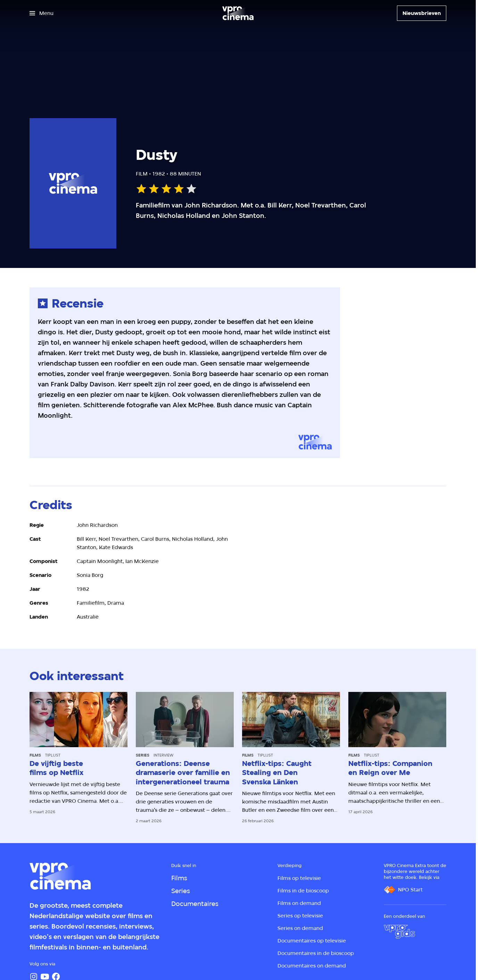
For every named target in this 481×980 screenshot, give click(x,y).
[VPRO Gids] (399, 932)
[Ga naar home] (238, 13)
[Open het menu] (42, 13)
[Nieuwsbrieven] (422, 13)
